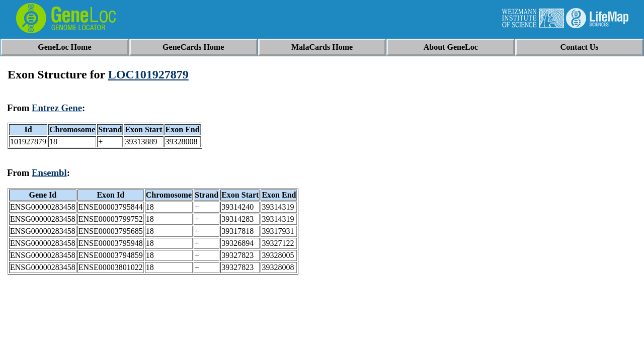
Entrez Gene (57, 108)
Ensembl (49, 173)
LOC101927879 (148, 74)
